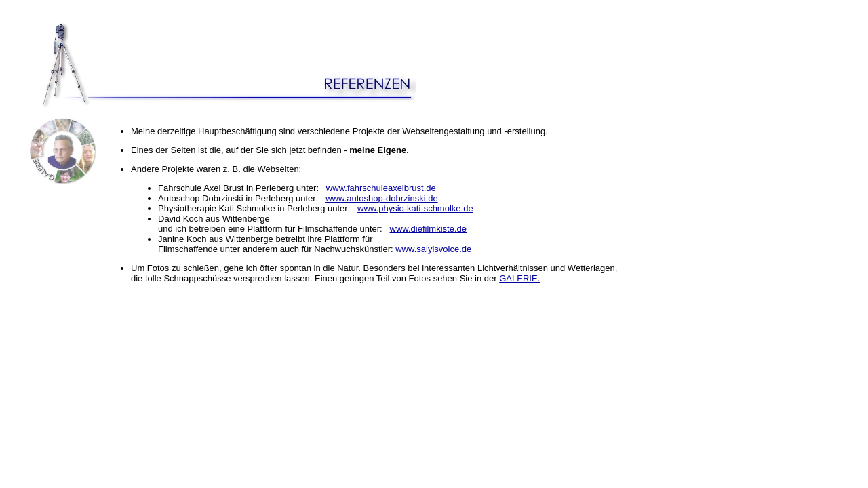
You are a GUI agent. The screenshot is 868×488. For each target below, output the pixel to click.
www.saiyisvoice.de (433, 249)
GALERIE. (519, 278)
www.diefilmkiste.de (428, 229)
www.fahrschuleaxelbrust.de (381, 188)
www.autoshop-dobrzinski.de (381, 198)
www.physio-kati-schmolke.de (415, 208)
